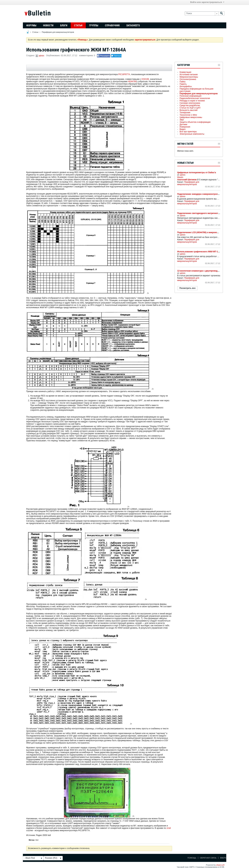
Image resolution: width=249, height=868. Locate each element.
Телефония (185, 113)
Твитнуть (116, 56)
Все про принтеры (188, 132)
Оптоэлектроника (188, 79)
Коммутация (185, 72)
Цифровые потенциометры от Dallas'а (197, 173)
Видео (183, 129)
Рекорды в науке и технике (192, 101)
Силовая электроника (190, 103)
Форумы (31, 25)
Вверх (223, 858)
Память (183, 84)
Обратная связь (208, 858)
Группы (94, 25)
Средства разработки (190, 105)
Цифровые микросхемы (191, 117)
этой (169, 828)
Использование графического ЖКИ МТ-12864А (201, 252)
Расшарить (104, 56)
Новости (48, 25)
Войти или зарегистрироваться (207, 2)
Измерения (185, 127)
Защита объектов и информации (195, 122)
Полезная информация (191, 96)
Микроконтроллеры (189, 77)
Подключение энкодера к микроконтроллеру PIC (202, 194)
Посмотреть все (188, 288)
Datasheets (133, 25)
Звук (182, 120)
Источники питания (189, 75)
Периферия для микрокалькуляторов (58, 32)
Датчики (183, 124)
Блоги (64, 25)
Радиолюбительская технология (195, 98)
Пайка (183, 82)
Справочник (112, 25)
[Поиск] (202, 13)
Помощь (192, 858)
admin (41, 56)
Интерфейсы (186, 86)
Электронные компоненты (192, 134)
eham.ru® (220, 865)
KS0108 (145, 79)
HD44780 (132, 82)
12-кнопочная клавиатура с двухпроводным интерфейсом (207, 271)
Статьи (78, 25)
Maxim (180, 177)
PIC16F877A (124, 74)
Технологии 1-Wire (188, 115)
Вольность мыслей (189, 110)
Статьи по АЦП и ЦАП (190, 108)
